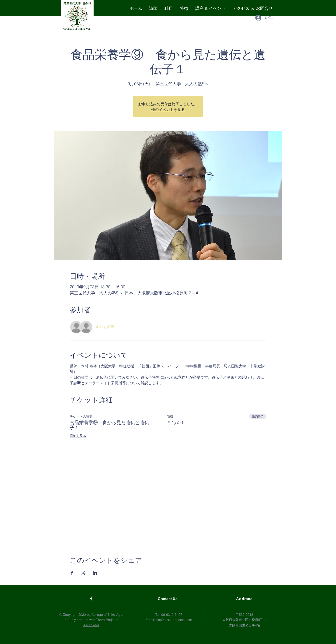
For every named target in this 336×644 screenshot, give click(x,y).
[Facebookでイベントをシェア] (72, 573)
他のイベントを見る (168, 109)
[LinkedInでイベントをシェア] (95, 573)
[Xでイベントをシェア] (83, 573)
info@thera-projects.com (174, 620)
